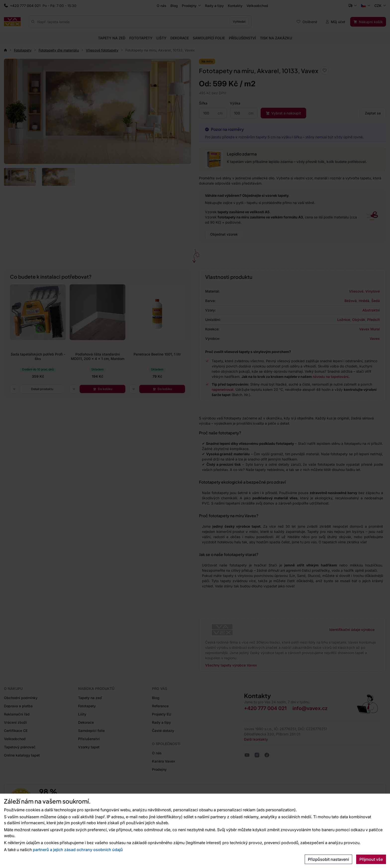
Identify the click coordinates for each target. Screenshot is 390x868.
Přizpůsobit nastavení (328, 859)
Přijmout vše (371, 859)
